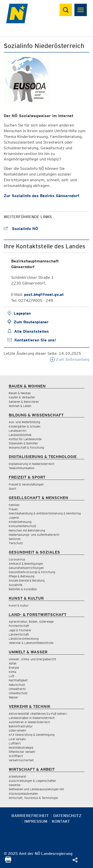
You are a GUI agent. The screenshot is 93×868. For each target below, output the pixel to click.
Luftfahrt (15, 743)
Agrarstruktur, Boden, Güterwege (31, 622)
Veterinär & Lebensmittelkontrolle (31, 643)
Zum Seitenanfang (70, 359)
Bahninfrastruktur (21, 726)
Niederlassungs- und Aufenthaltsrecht (34, 535)
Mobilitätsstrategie (21, 748)
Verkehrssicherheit (21, 760)
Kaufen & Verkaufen (22, 397)
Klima (12, 672)
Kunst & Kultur (19, 605)
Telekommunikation (22, 468)
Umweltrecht (17, 689)
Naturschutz (17, 685)
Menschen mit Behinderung (27, 530)
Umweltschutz (18, 693)
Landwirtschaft (19, 634)
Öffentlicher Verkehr (22, 752)
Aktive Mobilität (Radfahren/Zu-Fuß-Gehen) (38, 714)
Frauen (13, 509)
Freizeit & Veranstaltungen (26, 484)
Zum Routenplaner (31, 322)
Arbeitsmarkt (17, 777)
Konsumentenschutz (22, 526)
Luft (11, 676)
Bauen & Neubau (20, 393)
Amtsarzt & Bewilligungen (26, 564)
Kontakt (61, 821)
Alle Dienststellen (31, 331)
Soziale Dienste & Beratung (27, 580)
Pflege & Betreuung (22, 576)
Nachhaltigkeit (18, 680)
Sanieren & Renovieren (24, 402)
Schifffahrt (16, 756)
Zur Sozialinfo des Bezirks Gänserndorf (41, 196)
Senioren (15, 539)
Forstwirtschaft (19, 626)
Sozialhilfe (15, 585)
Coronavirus (17, 559)
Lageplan (22, 313)
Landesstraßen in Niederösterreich (32, 718)
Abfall (13, 663)
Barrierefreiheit (30, 816)
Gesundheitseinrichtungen (26, 568)
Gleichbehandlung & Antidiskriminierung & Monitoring (45, 513)
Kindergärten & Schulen (25, 426)
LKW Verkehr (17, 739)
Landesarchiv (18, 431)
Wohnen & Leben (20, 406)
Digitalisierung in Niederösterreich (31, 464)
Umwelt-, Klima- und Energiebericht (32, 659)
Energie (14, 668)
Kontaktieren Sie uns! (35, 340)
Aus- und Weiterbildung (24, 422)
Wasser (13, 697)
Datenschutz (67, 816)
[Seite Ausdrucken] (8, 861)
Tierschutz (16, 543)
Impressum (36, 821)
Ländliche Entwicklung (24, 639)
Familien (14, 505)
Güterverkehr (17, 730)
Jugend (14, 518)
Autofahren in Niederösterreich (29, 722)
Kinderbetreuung (20, 522)
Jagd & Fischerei (20, 630)
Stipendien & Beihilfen (23, 443)
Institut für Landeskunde (25, 439)
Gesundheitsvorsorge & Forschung (32, 572)
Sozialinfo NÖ (21, 229)
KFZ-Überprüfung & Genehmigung (32, 735)
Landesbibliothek (20, 435)
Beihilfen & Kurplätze (23, 589)
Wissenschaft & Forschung (26, 447)
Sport (12, 489)
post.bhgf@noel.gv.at (44, 294)
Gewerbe (15, 785)
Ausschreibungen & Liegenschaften (32, 781)
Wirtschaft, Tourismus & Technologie (33, 798)
